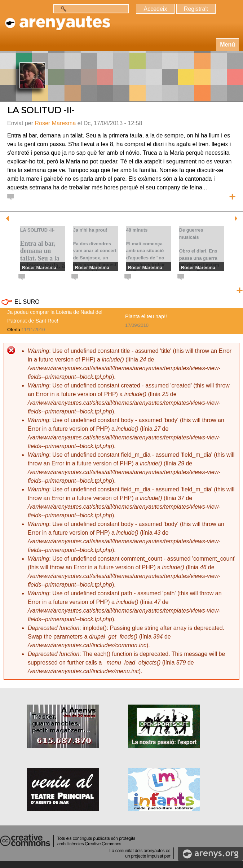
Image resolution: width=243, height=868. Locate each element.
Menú (227, 45)
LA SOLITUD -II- (41, 110)
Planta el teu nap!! (146, 316)
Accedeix (155, 9)
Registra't (196, 9)
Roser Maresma (55, 123)
